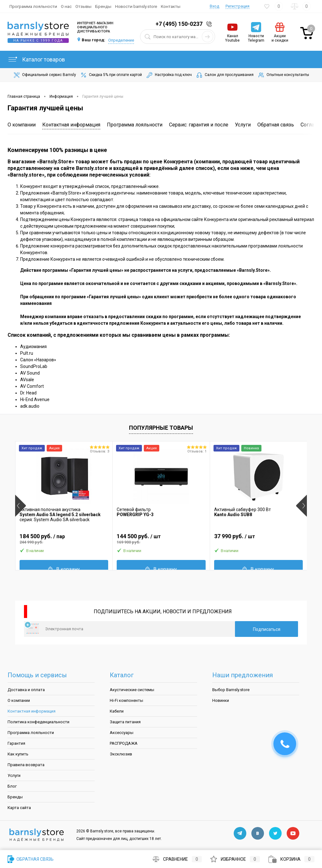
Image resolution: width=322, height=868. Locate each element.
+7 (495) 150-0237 (179, 24)
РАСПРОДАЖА (124, 743)
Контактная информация (71, 125)
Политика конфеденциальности (38, 722)
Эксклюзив (121, 754)
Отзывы (83, 6)
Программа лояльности (33, 6)
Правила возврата (26, 765)
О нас (66, 6)
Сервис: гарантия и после (199, 125)
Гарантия (16, 743)
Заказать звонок (210, 24)
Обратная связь (276, 125)
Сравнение (177, 859)
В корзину (64, 569)
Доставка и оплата (26, 690)
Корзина (291, 859)
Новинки (221, 700)
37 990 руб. (258, 539)
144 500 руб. (161, 539)
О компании (22, 125)
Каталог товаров (36, 59)
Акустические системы (132, 690)
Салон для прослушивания (225, 75)
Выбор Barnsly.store (231, 690)
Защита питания (125, 722)
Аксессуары (122, 733)
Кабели (117, 711)
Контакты (171, 6)
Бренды (103, 6)
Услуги (243, 125)
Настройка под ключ (169, 75)
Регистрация (237, 6)
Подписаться (267, 629)
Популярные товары (161, 428)
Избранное (235, 859)
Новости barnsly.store (136, 6)
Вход (214, 6)
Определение (121, 40)
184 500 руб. (64, 539)
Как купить (18, 754)
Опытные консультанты (283, 75)
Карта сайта (19, 808)
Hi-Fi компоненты (126, 700)
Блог (12, 786)
